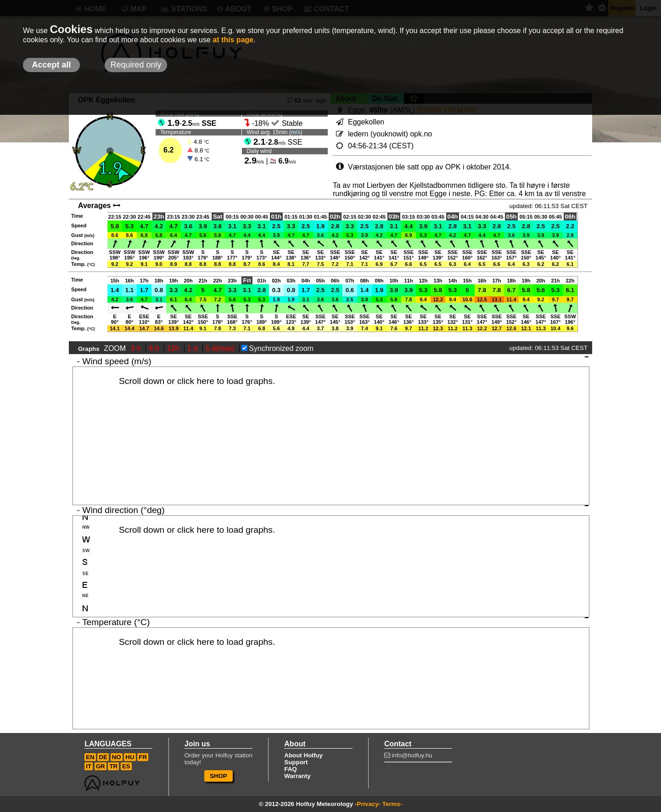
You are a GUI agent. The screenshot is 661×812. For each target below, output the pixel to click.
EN (90, 757)
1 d (193, 348)
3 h (137, 348)
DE (103, 757)
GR (101, 766)
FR (143, 757)
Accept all (51, 65)
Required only (136, 65)
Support (296, 762)
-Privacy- (368, 804)
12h (174, 348)
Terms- (392, 804)
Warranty (297, 776)
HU (130, 757)
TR (113, 766)
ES (126, 766)
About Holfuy (303, 755)
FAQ (290, 769)
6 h (155, 348)
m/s (296, 132)
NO (117, 757)
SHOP (218, 776)
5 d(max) (221, 348)
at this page (233, 40)
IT (89, 766)
